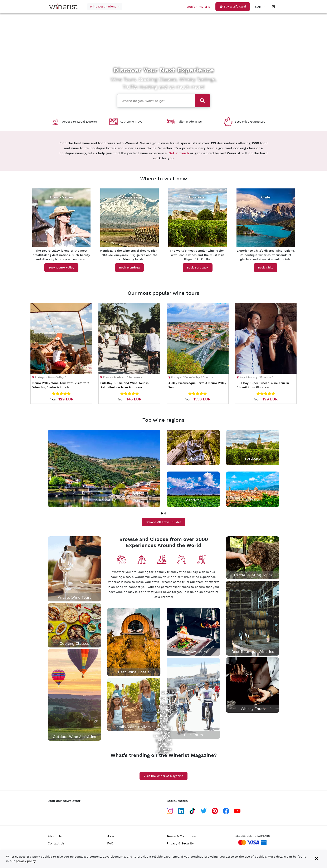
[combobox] (155, 100)
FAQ (110, 843)
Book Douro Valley (61, 267)
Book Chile (266, 267)
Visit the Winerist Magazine (163, 776)
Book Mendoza (129, 267)
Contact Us (56, 843)
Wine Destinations (104, 6)
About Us (55, 836)
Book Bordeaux (198, 267)
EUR (258, 7)
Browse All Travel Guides (163, 522)
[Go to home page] (64, 7)
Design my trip (199, 7)
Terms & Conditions (181, 836)
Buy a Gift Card (233, 6)
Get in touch (179, 153)
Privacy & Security (180, 843)
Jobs (111, 836)
